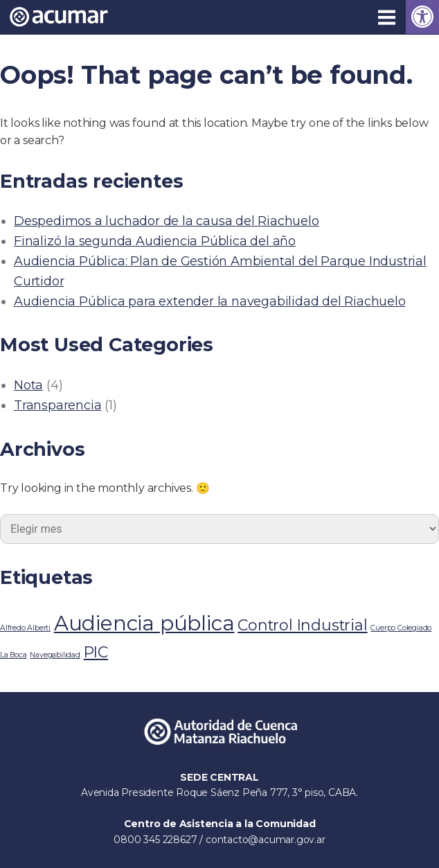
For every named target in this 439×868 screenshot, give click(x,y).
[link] (422, 17)
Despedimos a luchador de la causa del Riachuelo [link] (167, 221)
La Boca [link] (14, 655)
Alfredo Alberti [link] (25, 628)
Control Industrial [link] (302, 625)
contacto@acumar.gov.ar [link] (266, 840)
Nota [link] (28, 385)
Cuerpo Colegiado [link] (401, 628)
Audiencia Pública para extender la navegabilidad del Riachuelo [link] (210, 301)
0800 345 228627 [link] (156, 840)
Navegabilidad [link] (55, 655)
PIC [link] (96, 652)
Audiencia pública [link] (144, 623)
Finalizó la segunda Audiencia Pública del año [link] (155, 241)
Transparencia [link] (57, 405)
